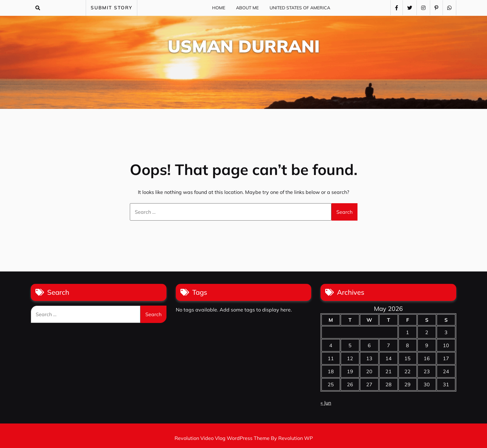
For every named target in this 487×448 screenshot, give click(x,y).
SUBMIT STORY (112, 8)
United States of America (300, 8)
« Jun (326, 403)
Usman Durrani (244, 46)
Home (219, 8)
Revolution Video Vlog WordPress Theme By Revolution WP (244, 438)
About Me (247, 8)
